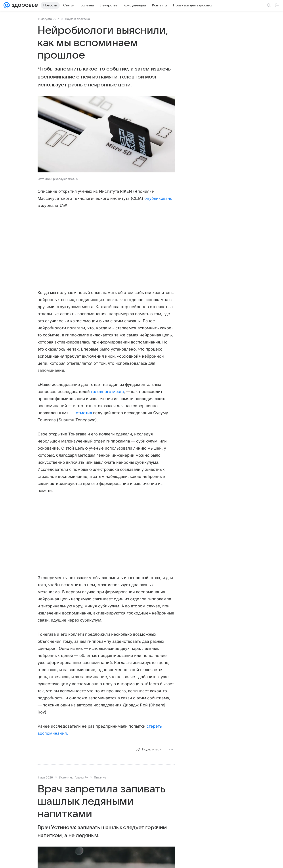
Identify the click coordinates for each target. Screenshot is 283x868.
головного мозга (107, 392)
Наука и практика (77, 19)
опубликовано (159, 198)
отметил (84, 413)
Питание (100, 777)
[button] (106, 135)
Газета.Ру (81, 777)
